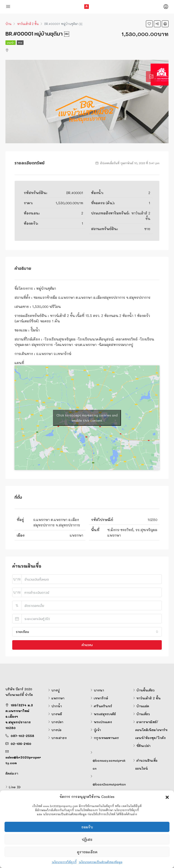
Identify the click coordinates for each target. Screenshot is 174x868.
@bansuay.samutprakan (109, 764)
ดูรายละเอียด (87, 852)
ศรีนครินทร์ (103, 706)
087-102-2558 (22, 736)
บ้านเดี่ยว (143, 714)
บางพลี (57, 714)
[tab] (151, 77)
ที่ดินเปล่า (143, 746)
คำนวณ (87, 645)
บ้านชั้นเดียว (145, 690)
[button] (167, 797)
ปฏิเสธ (87, 839)
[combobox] (87, 632)
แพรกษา (58, 698)
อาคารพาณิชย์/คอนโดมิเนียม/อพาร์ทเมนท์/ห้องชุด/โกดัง (151, 730)
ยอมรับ (87, 827)
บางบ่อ (56, 730)
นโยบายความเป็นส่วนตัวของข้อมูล (101, 862)
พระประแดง (103, 722)
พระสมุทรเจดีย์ (105, 714)
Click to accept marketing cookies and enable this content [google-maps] (87, 418)
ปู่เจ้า (97, 730)
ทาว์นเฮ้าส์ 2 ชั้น (149, 698)
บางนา (99, 690)
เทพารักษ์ (101, 698)
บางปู (56, 690)
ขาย (20, 43)
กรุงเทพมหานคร (106, 738)
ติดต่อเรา (12, 773)
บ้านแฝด (143, 706)
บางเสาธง (59, 738)
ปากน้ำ (57, 706)
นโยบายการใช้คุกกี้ (64, 862)
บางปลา (57, 722)
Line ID (15, 787)
